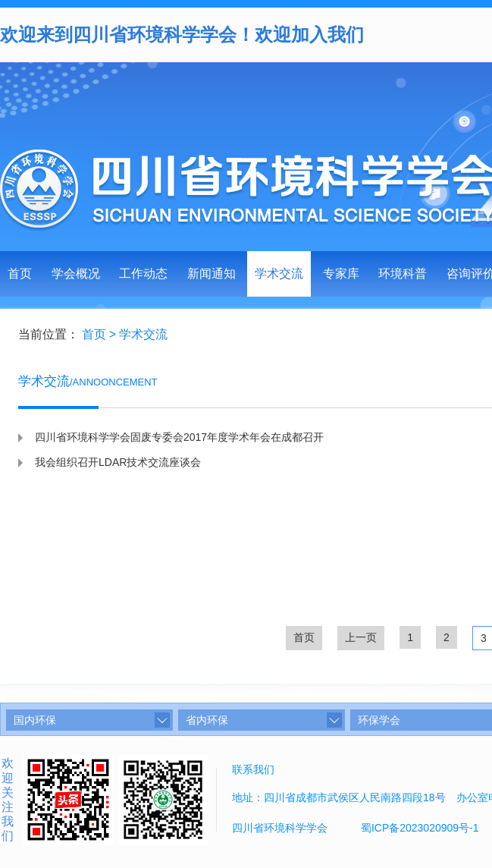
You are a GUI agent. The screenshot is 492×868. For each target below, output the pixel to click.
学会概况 (76, 274)
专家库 (341, 274)
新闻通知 (212, 274)
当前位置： (49, 334)
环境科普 (403, 274)
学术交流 (279, 274)
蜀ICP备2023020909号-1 (420, 828)
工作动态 (143, 274)
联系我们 (253, 769)
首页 (20, 274)
